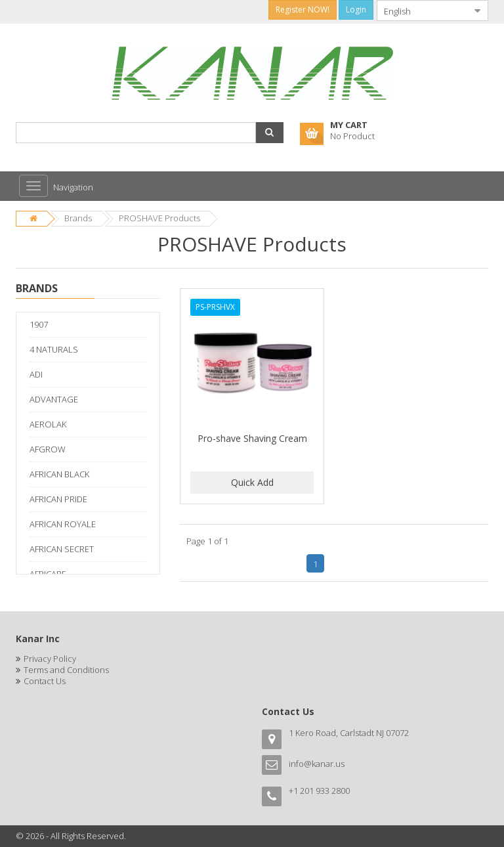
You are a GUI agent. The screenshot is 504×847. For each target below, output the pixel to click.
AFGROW (48, 449)
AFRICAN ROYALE (63, 524)
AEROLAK (48, 424)
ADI (36, 374)
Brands (78, 218)
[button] (270, 133)
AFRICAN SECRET (62, 549)
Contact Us (45, 681)
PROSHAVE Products (159, 218)
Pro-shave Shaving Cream (252, 438)
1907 (39, 324)
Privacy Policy (50, 659)
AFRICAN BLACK (59, 474)
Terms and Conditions (66, 670)
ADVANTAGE (54, 399)
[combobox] (422, 11)
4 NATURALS (54, 349)
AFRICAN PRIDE (58, 499)
